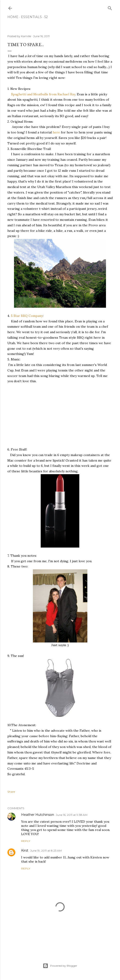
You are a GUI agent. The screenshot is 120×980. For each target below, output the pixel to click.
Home (13, 17)
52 (46, 17)
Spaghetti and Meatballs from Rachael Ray (43, 94)
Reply (26, 841)
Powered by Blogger (60, 966)
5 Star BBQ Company (27, 316)
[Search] (110, 7)
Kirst (25, 850)
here (56, 132)
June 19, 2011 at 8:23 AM (46, 851)
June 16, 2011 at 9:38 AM (72, 815)
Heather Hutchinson (38, 815)
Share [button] (11, 792)
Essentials (31, 17)
